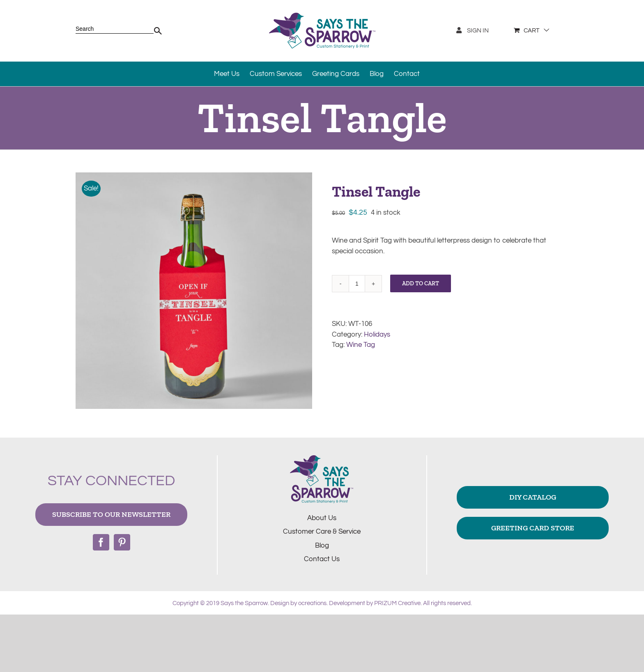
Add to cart (421, 283)
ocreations (312, 603)
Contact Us (322, 559)
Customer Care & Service (322, 532)
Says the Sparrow (244, 603)
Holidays (377, 335)
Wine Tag (361, 345)
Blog (322, 546)
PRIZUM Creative (397, 603)
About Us (322, 518)
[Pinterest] (122, 542)
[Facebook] (101, 542)
